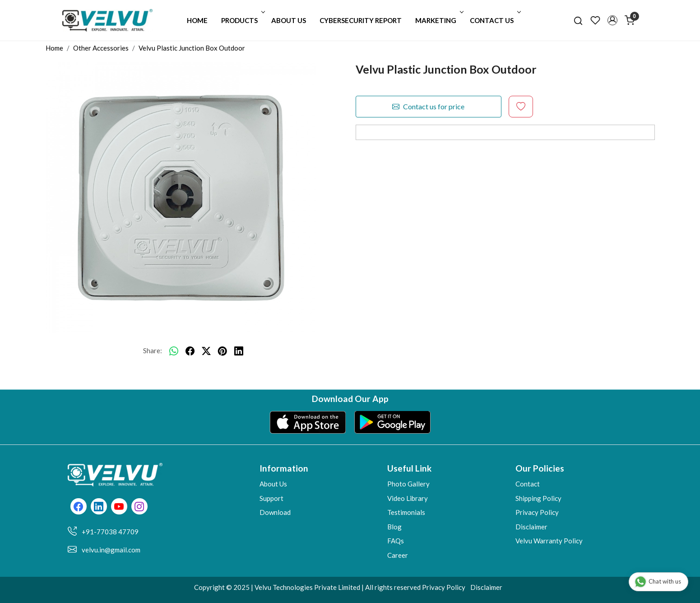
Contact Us (494, 20)
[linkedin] (239, 351)
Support (271, 498)
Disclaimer (531, 527)
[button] (612, 20)
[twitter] (206, 351)
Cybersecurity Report (361, 20)
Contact (528, 484)
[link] (578, 20)
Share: (153, 351)
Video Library (408, 498)
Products (242, 20)
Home (197, 20)
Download (275, 512)
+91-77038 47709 (110, 532)
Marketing (438, 20)
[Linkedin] (99, 507)
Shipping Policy (538, 498)
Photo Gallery (408, 484)
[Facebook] (78, 507)
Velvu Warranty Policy (549, 541)
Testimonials (406, 512)
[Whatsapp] (174, 351)
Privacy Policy (537, 512)
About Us (289, 20)
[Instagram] (139, 507)
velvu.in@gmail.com (111, 550)
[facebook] (190, 351)
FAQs (396, 541)
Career (398, 555)
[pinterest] (223, 351)
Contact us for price (428, 107)
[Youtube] (119, 507)
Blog (394, 527)
